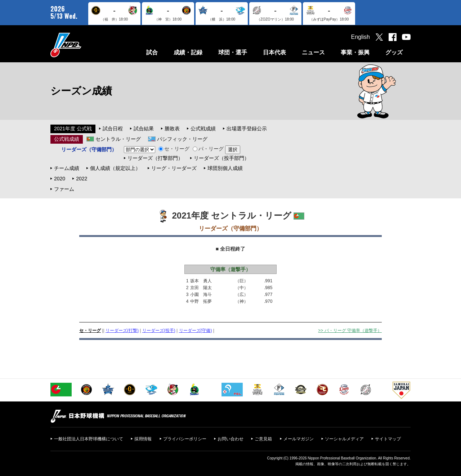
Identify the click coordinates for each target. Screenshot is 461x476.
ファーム (64, 189)
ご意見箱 (263, 439)
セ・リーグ (174, 149)
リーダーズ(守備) (196, 331)
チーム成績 (67, 168)
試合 (152, 52)
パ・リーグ (208, 149)
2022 (82, 179)
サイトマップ (388, 439)
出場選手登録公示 (247, 129)
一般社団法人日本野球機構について (89, 439)
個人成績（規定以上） (115, 168)
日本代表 (274, 52)
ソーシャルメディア (344, 439)
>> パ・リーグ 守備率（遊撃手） (350, 331)
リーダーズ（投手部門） (221, 158)
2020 (60, 179)
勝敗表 (172, 129)
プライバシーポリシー (185, 439)
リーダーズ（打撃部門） (155, 158)
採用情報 (143, 439)
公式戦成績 (203, 129)
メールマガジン (299, 439)
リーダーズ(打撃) (122, 331)
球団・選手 (233, 52)
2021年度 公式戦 (73, 129)
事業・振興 (355, 52)
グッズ (394, 52)
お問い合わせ (230, 439)
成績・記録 (188, 52)
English (361, 37)
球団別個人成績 (225, 168)
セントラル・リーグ (118, 139)
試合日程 (113, 129)
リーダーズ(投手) (159, 331)
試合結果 (144, 129)
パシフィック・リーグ (182, 139)
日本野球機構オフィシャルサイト (84, 45)
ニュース (313, 52)
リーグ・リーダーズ (174, 168)
